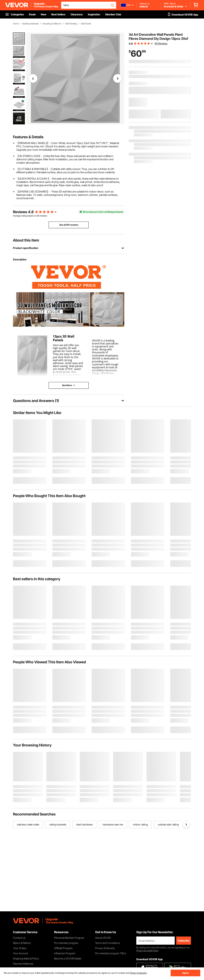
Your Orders (20, 948)
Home (16, 24)
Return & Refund (22, 943)
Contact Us (19, 938)
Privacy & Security (105, 948)
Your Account (20, 953)
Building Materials (31, 24)
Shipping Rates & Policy (26, 958)
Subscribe (184, 940)
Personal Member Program (69, 938)
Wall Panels (86, 24)
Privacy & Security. (138, 973)
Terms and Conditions (108, 943)
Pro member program (66, 943)
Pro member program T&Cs (111, 953)
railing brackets (58, 824)
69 (38, 216)
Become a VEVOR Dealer (68, 958)
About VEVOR (103, 938)
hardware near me (113, 824)
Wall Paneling (71, 24)
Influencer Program (65, 953)
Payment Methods (23, 964)
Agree (186, 973)
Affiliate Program (63, 948)
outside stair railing (168, 824)
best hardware (84, 824)
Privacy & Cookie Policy (147, 950)
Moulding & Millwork (52, 24)
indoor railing (140, 824)
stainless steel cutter (28, 824)
